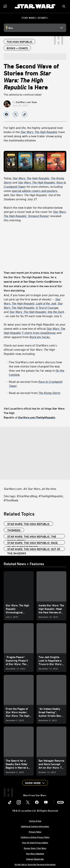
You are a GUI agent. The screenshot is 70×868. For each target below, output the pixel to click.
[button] (35, 783)
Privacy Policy (35, 832)
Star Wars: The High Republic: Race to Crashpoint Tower (33, 543)
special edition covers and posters (34, 191)
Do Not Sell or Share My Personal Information (35, 864)
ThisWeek (14, 530)
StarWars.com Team (26, 102)
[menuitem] (6, 6)
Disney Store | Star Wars (35, 848)
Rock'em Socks (40, 337)
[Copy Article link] (24, 114)
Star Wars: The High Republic (28, 524)
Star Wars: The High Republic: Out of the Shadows (34, 549)
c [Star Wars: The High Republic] (39, 132)
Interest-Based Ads (35, 859)
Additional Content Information (35, 826)
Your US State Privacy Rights (35, 843)
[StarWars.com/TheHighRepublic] (37, 417)
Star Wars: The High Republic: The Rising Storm (32, 537)
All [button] (11, 28)
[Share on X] (15, 114)
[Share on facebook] (6, 114)
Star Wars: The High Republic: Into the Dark (37, 312)
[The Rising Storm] (49, 393)
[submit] (64, 6)
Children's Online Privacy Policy (35, 837)
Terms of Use (35, 821)
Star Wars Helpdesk (35, 854)
